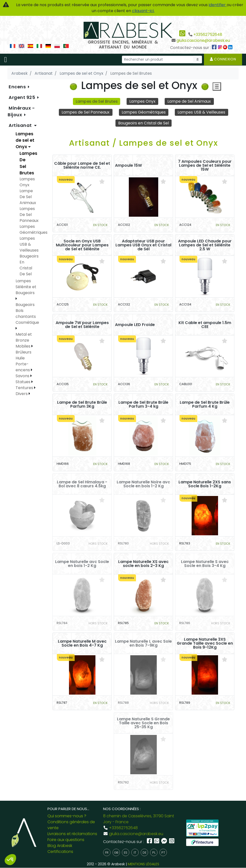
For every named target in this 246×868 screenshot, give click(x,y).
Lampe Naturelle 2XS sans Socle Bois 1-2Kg (205, 484)
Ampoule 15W (128, 165)
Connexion (223, 59)
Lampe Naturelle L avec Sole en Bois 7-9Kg (143, 643)
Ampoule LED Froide (135, 325)
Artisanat (21, 125)
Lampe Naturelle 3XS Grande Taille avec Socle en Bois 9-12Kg (205, 643)
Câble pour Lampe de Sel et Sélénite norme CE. (82, 165)
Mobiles (23, 346)
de (145, 853)
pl (154, 853)
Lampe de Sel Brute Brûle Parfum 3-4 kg (143, 404)
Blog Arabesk (60, 846)
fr (107, 853)
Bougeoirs (25, 305)
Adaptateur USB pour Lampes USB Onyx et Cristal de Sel (143, 245)
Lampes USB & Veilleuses (202, 112)
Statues (23, 382)
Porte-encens (23, 367)
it (135, 853)
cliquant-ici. (143, 11)
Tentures (25, 388)
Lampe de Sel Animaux (189, 101)
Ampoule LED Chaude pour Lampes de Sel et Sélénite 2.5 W (205, 245)
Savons (23, 376)
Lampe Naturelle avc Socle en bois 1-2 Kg (82, 564)
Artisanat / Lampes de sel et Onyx (144, 143)
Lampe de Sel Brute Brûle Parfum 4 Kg (205, 404)
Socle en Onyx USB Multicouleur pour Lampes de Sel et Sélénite (82, 245)
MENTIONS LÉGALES (144, 864)
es (126, 853)
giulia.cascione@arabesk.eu (203, 40)
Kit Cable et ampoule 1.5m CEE (205, 325)
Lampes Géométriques (144, 112)
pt (163, 853)
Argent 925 (22, 97)
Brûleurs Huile (23, 355)
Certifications (60, 852)
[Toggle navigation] (6, 60)
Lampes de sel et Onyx (25, 140)
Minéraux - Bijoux (21, 111)
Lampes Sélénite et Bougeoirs (26, 287)
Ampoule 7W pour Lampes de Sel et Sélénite (82, 325)
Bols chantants (26, 314)
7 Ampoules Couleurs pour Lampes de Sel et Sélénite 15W (205, 165)
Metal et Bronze (24, 337)
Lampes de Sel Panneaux (86, 112)
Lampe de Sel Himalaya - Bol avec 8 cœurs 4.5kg (82, 484)
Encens (18, 87)
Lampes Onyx (142, 101)
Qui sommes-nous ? (67, 816)
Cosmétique (27, 322)
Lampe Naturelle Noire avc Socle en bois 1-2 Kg (143, 484)
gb (116, 853)
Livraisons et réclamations (72, 834)
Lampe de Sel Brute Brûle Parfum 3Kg (82, 404)
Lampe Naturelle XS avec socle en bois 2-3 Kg (143, 564)
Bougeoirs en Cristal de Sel (144, 123)
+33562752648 (208, 35)
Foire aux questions (66, 840)
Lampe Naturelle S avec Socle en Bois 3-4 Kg (205, 564)
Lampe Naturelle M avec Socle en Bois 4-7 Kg (82, 643)
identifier (218, 5)
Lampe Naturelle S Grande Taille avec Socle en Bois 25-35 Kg (143, 723)
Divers (22, 394)
